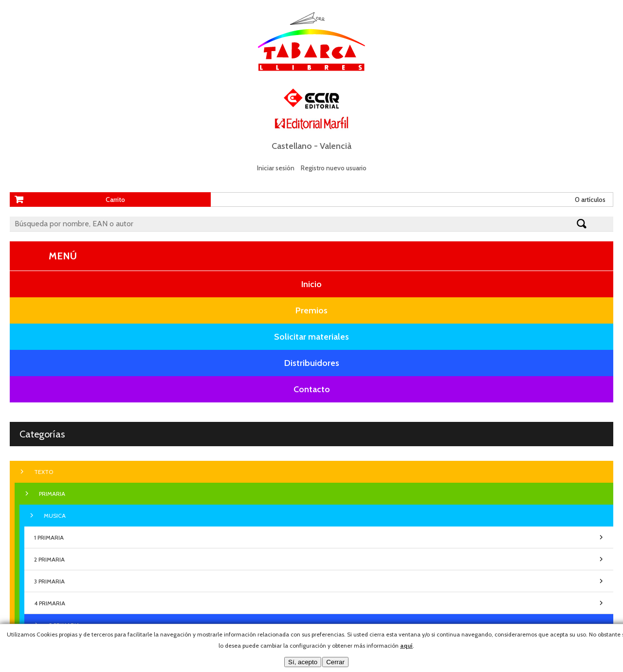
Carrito (115, 200)
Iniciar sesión (276, 168)
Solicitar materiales (311, 337)
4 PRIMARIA (50, 603)
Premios (311, 310)
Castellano (292, 146)
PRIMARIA (52, 494)
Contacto (312, 389)
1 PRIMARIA (49, 537)
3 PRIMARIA (49, 581)
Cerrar (335, 662)
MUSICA (55, 516)
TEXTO (44, 472)
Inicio (311, 284)
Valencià (336, 146)
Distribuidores (312, 363)
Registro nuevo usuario (334, 168)
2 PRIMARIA (49, 559)
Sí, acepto (303, 662)
